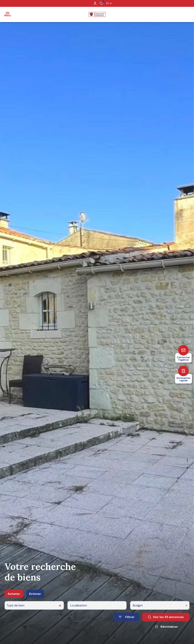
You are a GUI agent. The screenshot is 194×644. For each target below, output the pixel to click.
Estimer (35, 598)
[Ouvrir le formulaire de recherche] (127, 621)
